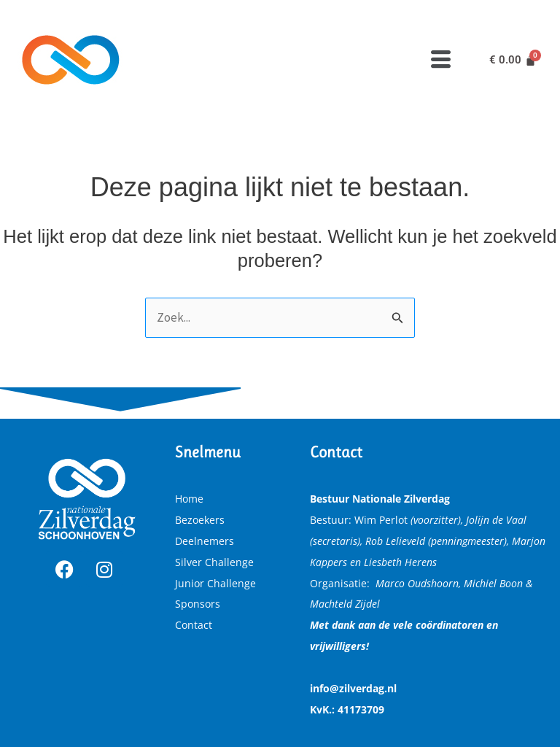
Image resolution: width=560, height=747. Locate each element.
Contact (194, 625)
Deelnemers (205, 541)
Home (189, 499)
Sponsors (198, 604)
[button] (441, 60)
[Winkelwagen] (513, 60)
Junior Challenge (215, 583)
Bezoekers (200, 520)
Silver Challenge (214, 562)
